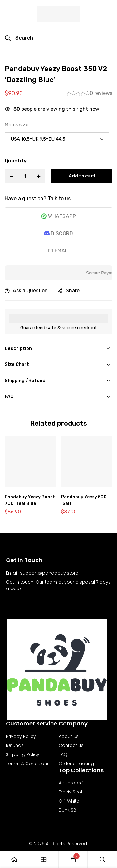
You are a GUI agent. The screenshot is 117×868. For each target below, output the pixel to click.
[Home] (15, 859)
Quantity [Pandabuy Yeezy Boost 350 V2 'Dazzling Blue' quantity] (16, 161)
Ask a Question (30, 291)
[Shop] (44, 859)
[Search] (19, 38)
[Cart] (73, 859)
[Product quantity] (25, 176)
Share (73, 291)
